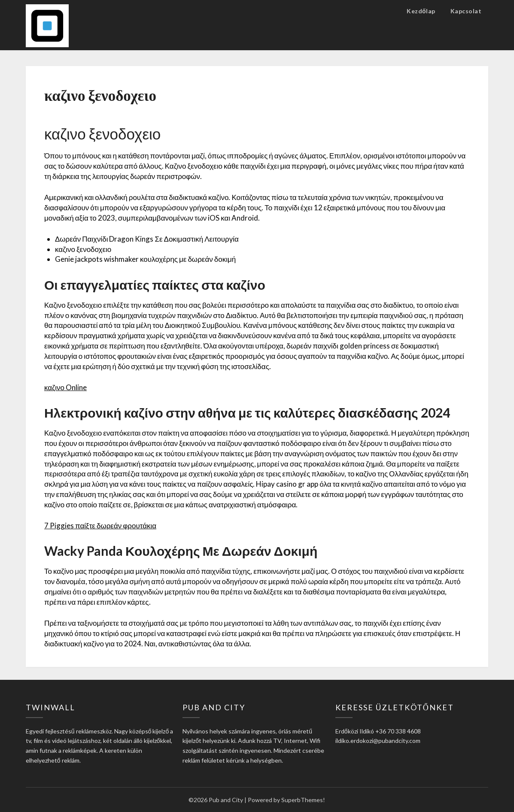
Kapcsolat (466, 11)
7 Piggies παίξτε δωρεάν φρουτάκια (100, 526)
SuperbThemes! (303, 800)
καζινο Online (65, 387)
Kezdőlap (421, 11)
